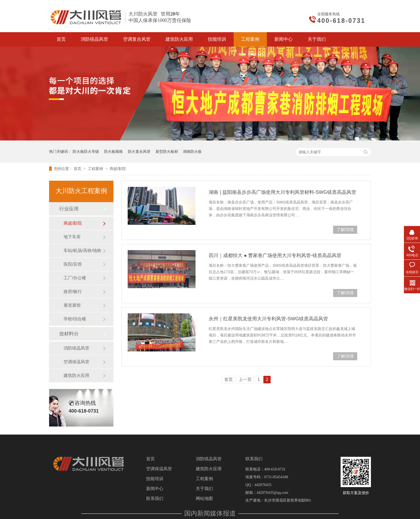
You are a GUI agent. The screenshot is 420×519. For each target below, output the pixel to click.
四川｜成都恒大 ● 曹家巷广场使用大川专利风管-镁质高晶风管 (275, 255)
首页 (78, 169)
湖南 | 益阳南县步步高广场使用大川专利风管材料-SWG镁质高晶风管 (282, 192)
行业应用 (69, 209)
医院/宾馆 (73, 264)
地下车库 (72, 237)
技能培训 (155, 479)
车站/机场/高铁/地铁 (82, 251)
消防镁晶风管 (76, 348)
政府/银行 (73, 292)
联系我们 (155, 499)
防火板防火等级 (86, 151)
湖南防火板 (192, 151)
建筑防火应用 (76, 375)
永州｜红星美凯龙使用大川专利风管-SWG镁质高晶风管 (268, 319)
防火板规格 (113, 151)
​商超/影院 (118, 169)
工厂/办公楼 (75, 278)
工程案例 (96, 169)
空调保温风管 (76, 362)
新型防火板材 (167, 151)
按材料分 (69, 334)
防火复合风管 (139, 151)
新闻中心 (155, 489)
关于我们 (204, 489)
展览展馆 (72, 305)
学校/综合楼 (75, 319)
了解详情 (345, 230)
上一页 (245, 379)
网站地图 (204, 499)
